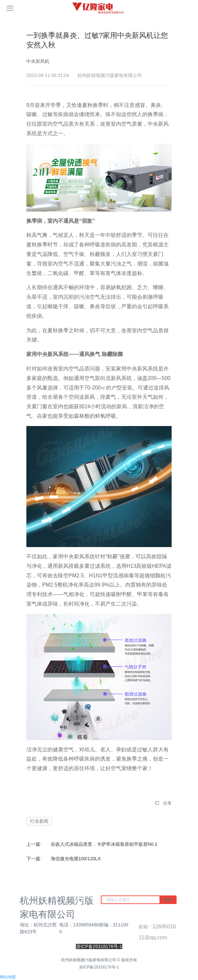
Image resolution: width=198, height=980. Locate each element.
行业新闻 (39, 821)
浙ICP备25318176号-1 (99, 967)
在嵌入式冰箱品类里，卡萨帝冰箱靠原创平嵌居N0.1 (104, 844)
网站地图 (8, 977)
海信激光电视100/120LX (76, 859)
